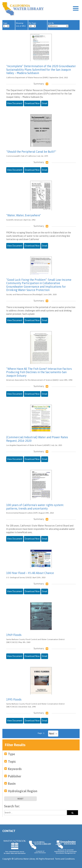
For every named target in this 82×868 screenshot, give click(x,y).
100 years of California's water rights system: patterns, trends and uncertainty (35, 507)
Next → (53, 734)
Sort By (58, 25)
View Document (15, 103)
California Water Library (23, 9)
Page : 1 (41, 733)
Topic (12, 762)
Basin (12, 784)
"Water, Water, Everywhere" (24, 215)
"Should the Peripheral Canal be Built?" (31, 152)
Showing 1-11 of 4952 (21, 25)
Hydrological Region (23, 791)
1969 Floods (14, 635)
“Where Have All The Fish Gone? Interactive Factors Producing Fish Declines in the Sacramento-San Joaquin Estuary (39, 372)
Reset (21, 799)
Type (11, 754)
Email (45, 103)
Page (6, 25)
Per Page (32, 25)
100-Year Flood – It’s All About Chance (30, 573)
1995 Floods (14, 699)
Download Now (32, 103)
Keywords (15, 769)
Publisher (15, 776)
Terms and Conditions (65, 859)
